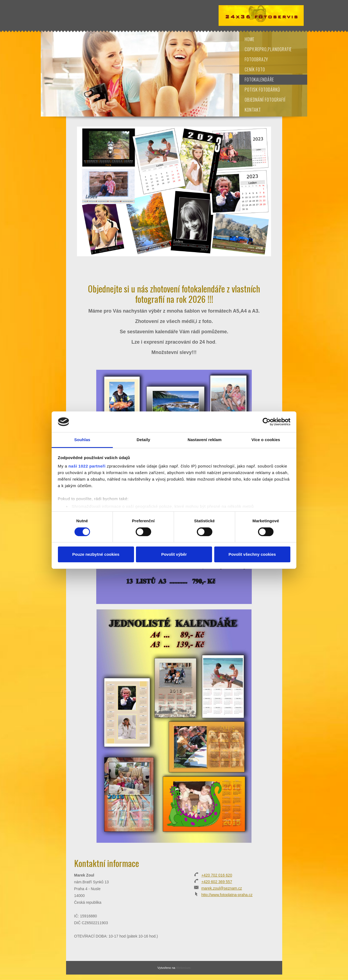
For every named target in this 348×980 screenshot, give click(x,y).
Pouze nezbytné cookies (96, 554)
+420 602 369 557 (217, 882)
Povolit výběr (174, 554)
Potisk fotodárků (262, 90)
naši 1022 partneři (87, 466)
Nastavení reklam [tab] (205, 440)
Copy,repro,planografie (268, 49)
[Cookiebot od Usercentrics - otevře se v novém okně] (267, 422)
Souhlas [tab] (82, 440)
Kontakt (253, 110)
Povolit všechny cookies (252, 554)
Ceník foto (255, 69)
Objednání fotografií (265, 100)
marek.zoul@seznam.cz (222, 888)
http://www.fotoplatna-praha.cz (227, 895)
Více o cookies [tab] (266, 440)
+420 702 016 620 (217, 875)
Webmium (183, 968)
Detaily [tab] (144, 440)
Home (250, 39)
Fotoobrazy (256, 59)
